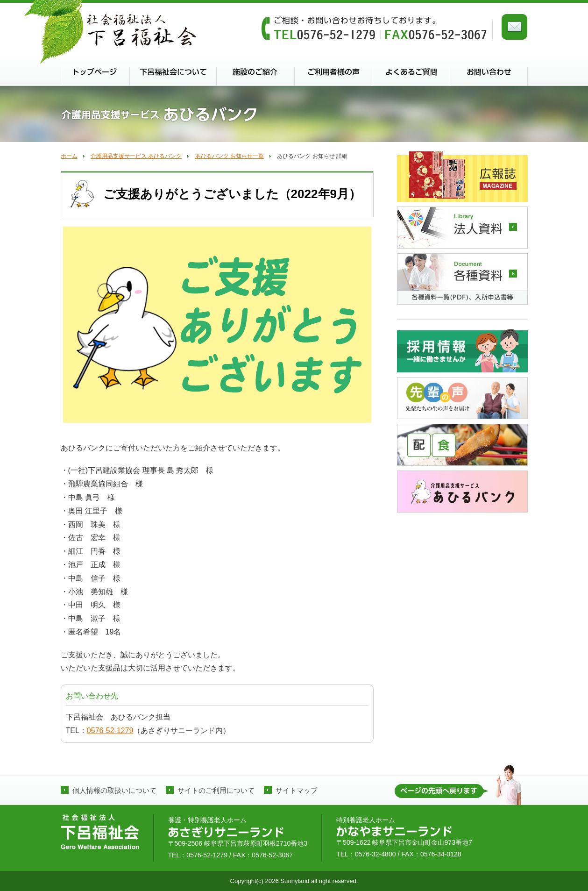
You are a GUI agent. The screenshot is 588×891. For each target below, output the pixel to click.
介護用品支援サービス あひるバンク (136, 156)
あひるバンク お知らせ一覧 (230, 156)
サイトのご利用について (216, 790)
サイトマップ (297, 790)
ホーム (69, 156)
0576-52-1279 (110, 731)
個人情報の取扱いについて (114, 790)
